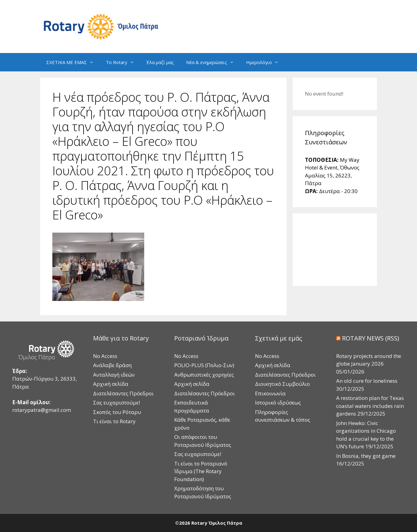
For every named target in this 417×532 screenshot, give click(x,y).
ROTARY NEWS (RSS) (371, 338)
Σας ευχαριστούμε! (116, 403)
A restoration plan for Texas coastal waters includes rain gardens (370, 406)
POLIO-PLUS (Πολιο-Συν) (204, 365)
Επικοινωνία (270, 393)
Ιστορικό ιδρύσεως (278, 403)
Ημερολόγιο (265, 62)
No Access (105, 356)
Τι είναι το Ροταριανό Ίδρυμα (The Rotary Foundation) (201, 471)
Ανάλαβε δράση (112, 365)
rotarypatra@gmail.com (42, 410)
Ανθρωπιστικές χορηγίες (204, 375)
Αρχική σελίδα (111, 384)
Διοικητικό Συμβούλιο (282, 384)
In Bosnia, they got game (366, 456)
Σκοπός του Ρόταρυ (117, 412)
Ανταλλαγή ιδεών (114, 375)
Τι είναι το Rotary (114, 421)
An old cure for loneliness (367, 381)
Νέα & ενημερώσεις (213, 62)
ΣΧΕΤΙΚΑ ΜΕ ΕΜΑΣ (73, 62)
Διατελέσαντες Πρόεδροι (123, 393)
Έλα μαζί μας (160, 62)
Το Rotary (123, 62)
